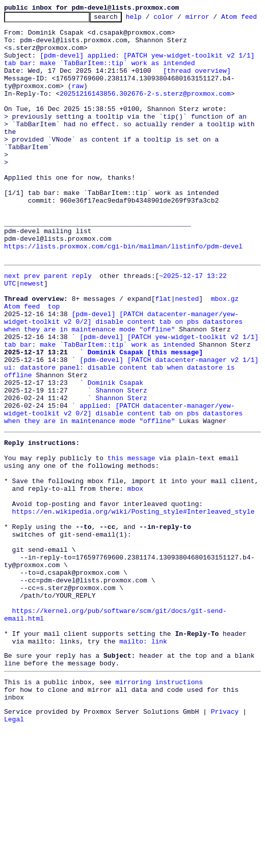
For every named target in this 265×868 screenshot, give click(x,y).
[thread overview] (197, 92)
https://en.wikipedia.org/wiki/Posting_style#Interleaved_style (134, 615)
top (54, 372)
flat (163, 362)
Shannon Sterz (121, 472)
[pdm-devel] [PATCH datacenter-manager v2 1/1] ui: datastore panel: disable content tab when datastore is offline (133, 445)
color (179, 19)
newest (32, 344)
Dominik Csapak (115, 463)
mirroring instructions (159, 816)
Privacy (225, 850)
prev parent (46, 335)
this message (131, 551)
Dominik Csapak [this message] (145, 427)
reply (82, 335)
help (150, 19)
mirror (213, 19)
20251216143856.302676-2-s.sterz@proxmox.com (145, 119)
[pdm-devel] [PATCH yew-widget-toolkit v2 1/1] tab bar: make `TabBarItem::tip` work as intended (133, 413)
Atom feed (22, 372)
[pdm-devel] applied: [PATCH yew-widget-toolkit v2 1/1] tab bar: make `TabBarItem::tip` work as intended (131, 78)
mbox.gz (225, 362)
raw (78, 110)
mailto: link (143, 771)
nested (187, 362)
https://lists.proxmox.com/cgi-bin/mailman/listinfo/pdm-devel (123, 302)
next (12, 335)
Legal (14, 859)
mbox (135, 587)
